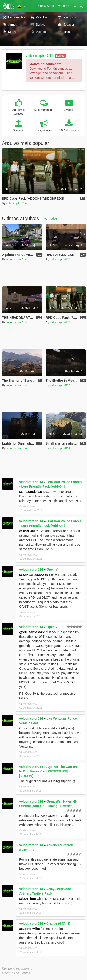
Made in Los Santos (16, 973)
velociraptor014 (40, 56)
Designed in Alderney (17, 969)
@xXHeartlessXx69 (34, 575)
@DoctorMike (30, 929)
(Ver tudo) (50, 219)
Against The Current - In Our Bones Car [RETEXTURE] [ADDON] (49, 771)
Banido (60, 56)
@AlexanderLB (31, 492)
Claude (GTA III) (58, 923)
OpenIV (52, 569)
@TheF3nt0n (29, 531)
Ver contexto (28, 506)
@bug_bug (28, 899)
